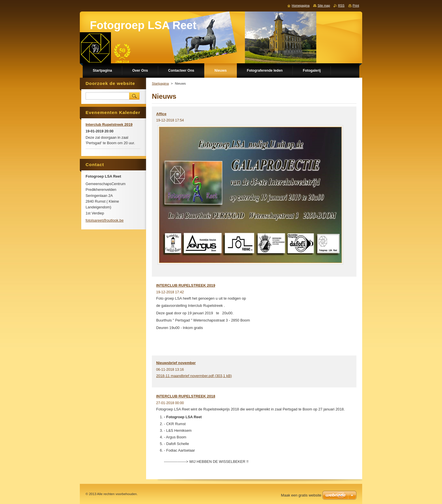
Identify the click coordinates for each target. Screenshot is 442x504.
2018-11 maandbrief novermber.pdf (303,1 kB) (194, 376)
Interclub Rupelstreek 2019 (109, 124)
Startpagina (160, 83)
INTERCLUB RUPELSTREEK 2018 (186, 396)
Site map (324, 5)
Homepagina (301, 5)
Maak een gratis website (301, 495)
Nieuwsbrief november (176, 363)
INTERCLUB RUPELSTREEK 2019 (186, 285)
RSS (341, 5)
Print (356, 5)
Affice (161, 114)
